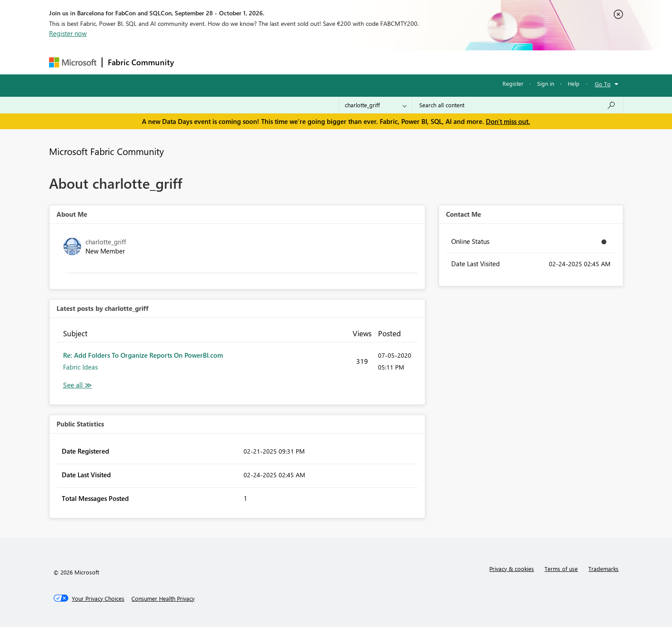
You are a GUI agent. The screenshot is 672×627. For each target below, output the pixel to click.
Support (417, 62)
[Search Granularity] (376, 105)
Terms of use (561, 569)
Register (513, 83)
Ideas (268, 62)
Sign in (546, 83)
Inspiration (232, 62)
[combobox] (518, 105)
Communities (307, 62)
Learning (380, 62)
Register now (68, 33)
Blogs (347, 62)
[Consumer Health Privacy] (163, 599)
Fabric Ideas (80, 367)
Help (574, 83)
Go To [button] (603, 84)
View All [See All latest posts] (78, 385)
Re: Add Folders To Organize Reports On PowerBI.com (143, 355)
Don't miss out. (508, 121)
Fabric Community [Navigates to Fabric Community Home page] (141, 62)
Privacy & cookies (512, 569)
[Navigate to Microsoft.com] (73, 62)
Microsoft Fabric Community (106, 151)
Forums (194, 62)
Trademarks (603, 569)
